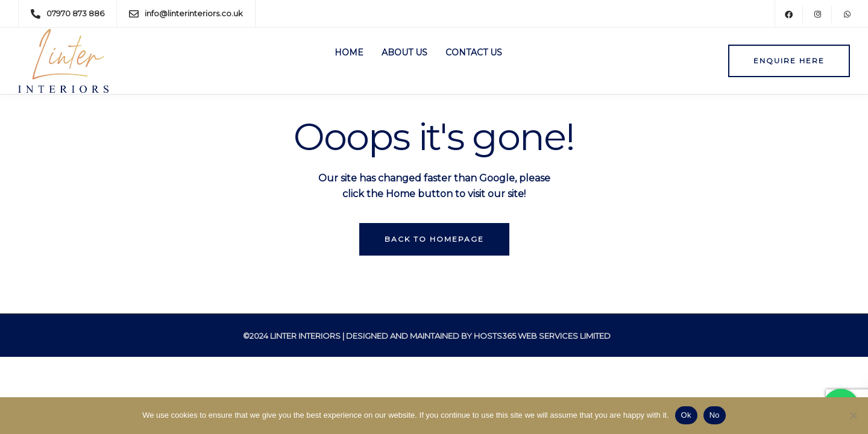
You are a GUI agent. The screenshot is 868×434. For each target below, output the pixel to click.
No (715, 415)
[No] (853, 415)
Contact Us (474, 52)
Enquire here (789, 61)
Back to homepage (434, 239)
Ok (686, 415)
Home (349, 52)
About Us (404, 52)
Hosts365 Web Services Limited (542, 336)
